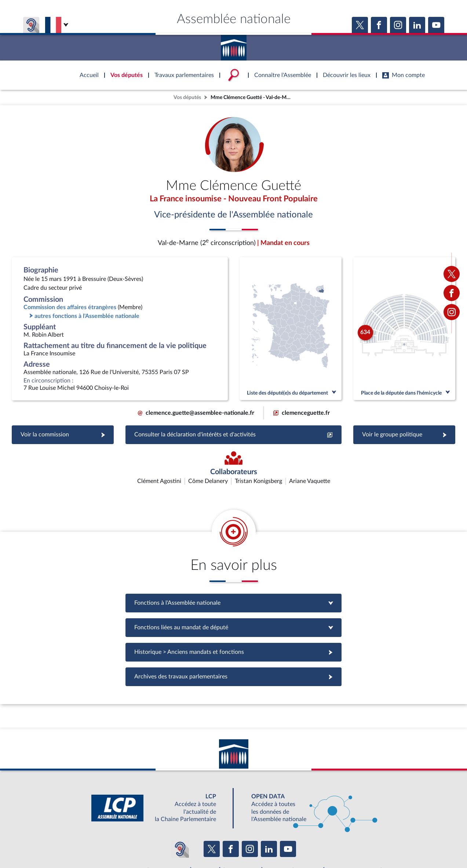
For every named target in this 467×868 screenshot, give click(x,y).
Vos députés (187, 97)
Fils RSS (299, 844)
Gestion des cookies (331, 844)
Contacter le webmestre (262, 844)
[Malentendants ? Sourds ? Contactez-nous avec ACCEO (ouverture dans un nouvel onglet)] (180, 806)
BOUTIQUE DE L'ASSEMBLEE (115, 828)
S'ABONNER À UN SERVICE (262, 828)
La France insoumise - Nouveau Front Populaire (234, 199)
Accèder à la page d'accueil (234, 45)
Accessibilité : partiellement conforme (194, 844)
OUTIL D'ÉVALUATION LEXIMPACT (341, 828)
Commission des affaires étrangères (70, 308)
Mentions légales (133, 844)
